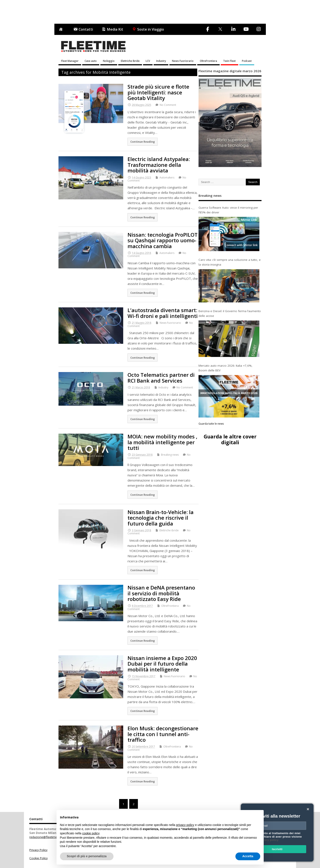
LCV (148, 61)
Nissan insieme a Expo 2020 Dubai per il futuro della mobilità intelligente (162, 664)
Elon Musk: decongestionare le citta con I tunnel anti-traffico (163, 734)
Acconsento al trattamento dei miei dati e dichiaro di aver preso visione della (276, 837)
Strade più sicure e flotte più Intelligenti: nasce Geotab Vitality (158, 92)
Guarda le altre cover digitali (230, 439)
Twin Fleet (229, 61)
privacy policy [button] (185, 825)
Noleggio (109, 61)
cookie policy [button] (91, 833)
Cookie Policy (39, 858)
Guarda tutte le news (211, 424)
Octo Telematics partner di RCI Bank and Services (161, 378)
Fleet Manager (70, 61)
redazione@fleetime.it (44, 837)
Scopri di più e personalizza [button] (87, 856)
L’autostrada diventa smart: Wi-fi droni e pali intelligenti (163, 313)
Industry (161, 61)
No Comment (168, 105)
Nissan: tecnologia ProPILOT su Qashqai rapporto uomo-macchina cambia (163, 240)
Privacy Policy (38, 850)
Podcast (247, 61)
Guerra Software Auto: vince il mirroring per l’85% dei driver (228, 210)
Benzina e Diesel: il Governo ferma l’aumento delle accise (230, 313)
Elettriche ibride (169, 530)
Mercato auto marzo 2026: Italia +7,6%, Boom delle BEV (225, 368)
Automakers (167, 178)
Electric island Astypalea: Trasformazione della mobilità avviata (159, 165)
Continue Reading (143, 142)
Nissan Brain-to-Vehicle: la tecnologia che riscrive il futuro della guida (161, 518)
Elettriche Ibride (130, 61)
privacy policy (269, 840)
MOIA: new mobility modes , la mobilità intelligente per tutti (162, 442)
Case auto (91, 61)
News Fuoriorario (183, 61)
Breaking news (170, 455)
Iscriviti (277, 849)
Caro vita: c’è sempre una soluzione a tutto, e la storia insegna (230, 262)
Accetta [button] (248, 856)
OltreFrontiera (208, 61)
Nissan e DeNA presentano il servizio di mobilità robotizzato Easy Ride (161, 593)
